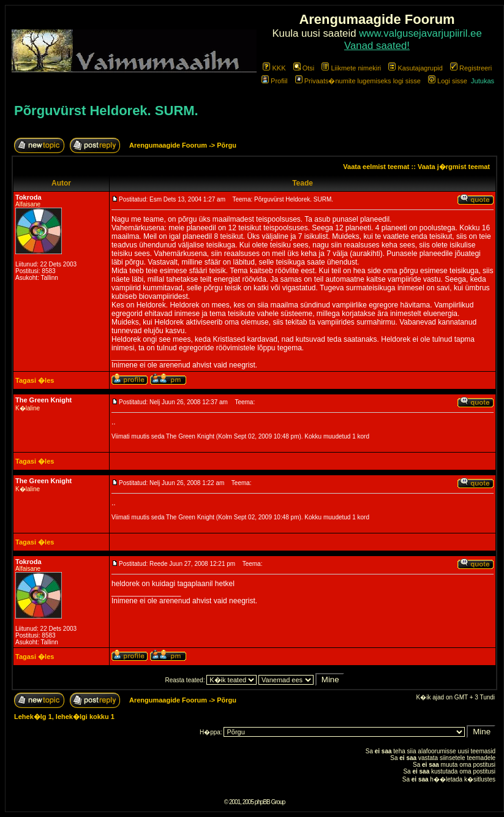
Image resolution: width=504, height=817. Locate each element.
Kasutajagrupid (415, 68)
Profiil (275, 81)
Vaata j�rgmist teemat (454, 167)
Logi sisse (448, 81)
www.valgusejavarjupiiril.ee (420, 33)
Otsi (304, 68)
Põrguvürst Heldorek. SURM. (106, 111)
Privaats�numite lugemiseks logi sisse (358, 81)
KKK (274, 68)
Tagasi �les (35, 380)
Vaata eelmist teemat (376, 167)
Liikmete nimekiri (351, 68)
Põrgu (227, 145)
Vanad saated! (377, 46)
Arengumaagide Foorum (169, 145)
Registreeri (471, 68)
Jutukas (483, 81)
